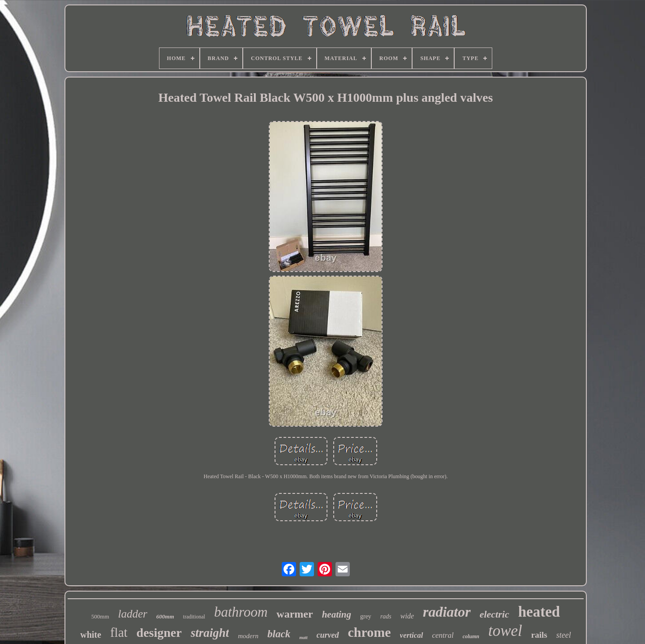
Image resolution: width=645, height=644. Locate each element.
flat (119, 632)
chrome (370, 632)
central (443, 635)
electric (494, 614)
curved (328, 635)
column (471, 636)
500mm (100, 616)
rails (539, 635)
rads (386, 616)
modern (248, 636)
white (91, 635)
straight (210, 633)
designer (159, 633)
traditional (194, 617)
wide (407, 616)
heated (539, 612)
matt (303, 638)
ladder (133, 614)
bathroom (241, 612)
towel (505, 631)
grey (366, 616)
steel (564, 635)
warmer (295, 614)
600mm (165, 616)
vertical (412, 635)
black (279, 634)
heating (337, 614)
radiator (447, 612)
